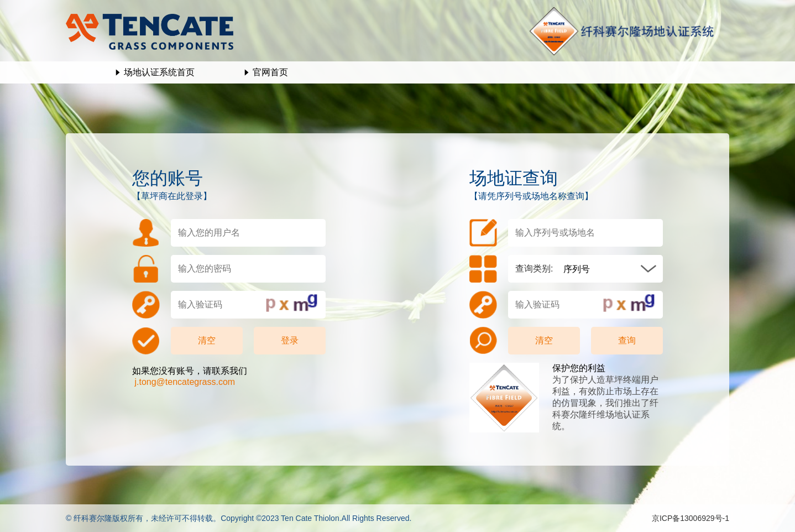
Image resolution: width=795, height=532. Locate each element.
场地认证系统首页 (159, 72)
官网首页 (270, 72)
